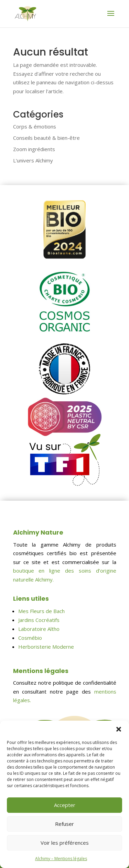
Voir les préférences (65, 843)
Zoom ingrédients (34, 149)
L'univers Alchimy (33, 160)
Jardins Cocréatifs (39, 620)
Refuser (64, 824)
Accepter (65, 805)
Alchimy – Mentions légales (61, 859)
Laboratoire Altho (39, 629)
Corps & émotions (35, 126)
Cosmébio (30, 638)
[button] (119, 729)
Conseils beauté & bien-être (46, 138)
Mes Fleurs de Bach (41, 611)
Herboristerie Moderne (46, 647)
